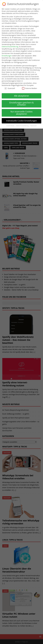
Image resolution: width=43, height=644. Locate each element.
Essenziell (10, 88)
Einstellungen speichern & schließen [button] (22, 104)
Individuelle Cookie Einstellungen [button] (21, 121)
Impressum (33, 126)
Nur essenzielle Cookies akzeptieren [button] (21, 113)
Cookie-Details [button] (10, 126)
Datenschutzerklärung (10, 47)
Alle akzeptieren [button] (21, 96)
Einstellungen (7, 56)
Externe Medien (30, 88)
